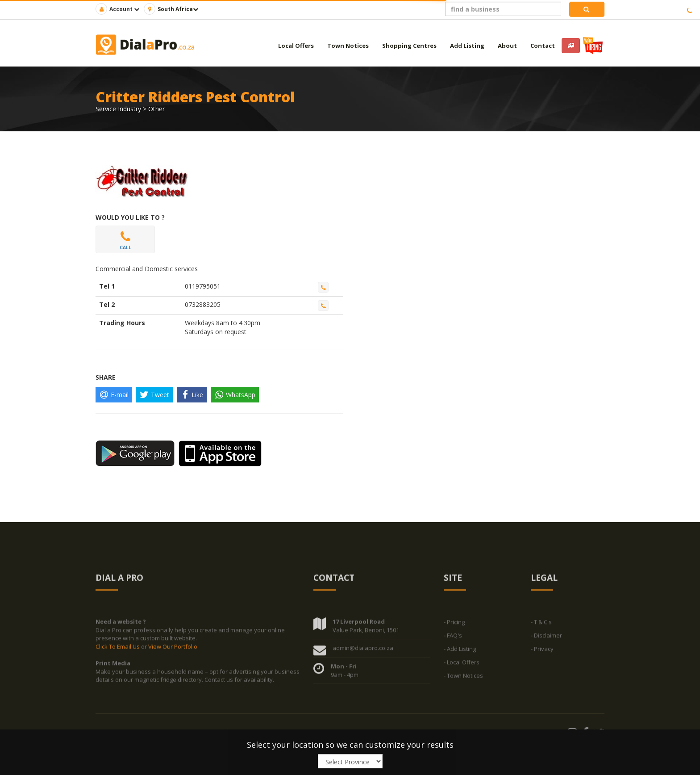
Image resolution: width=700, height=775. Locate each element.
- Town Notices (463, 678)
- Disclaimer (546, 637)
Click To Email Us (118, 649)
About (507, 46)
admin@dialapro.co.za (363, 650)
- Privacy (542, 651)
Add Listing (467, 46)
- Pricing (454, 624)
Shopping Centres (409, 46)
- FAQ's (453, 637)
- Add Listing (460, 651)
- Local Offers (462, 664)
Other (156, 109)
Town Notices (348, 46)
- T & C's (541, 624)
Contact (543, 46)
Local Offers (296, 46)
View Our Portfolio (173, 649)
